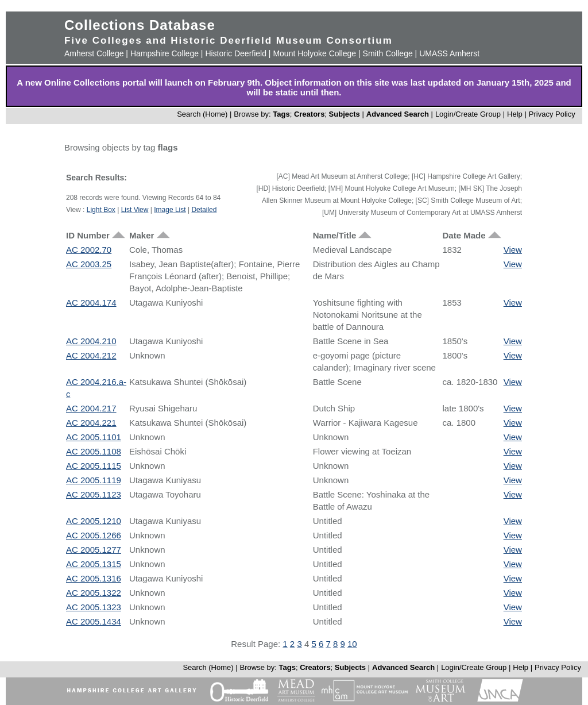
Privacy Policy (552, 114)
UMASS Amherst (449, 53)
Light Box (101, 210)
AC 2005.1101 (94, 437)
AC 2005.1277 (94, 550)
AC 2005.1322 (94, 593)
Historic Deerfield (236, 53)
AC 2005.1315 (94, 564)
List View (135, 210)
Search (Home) (202, 114)
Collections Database (140, 25)
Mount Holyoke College (314, 53)
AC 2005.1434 (94, 621)
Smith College (388, 53)
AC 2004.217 (91, 408)
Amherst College (94, 53)
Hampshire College (165, 53)
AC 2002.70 (89, 250)
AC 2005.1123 (94, 494)
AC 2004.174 (91, 303)
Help (515, 114)
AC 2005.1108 (94, 451)
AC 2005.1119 (94, 480)
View (513, 250)
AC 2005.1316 (94, 578)
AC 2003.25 (89, 264)
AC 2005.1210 (94, 521)
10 (352, 644)
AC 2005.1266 (94, 535)
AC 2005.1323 (94, 607)
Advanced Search (398, 114)
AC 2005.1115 (94, 466)
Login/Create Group (469, 114)
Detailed (204, 210)
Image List (170, 210)
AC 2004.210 (91, 341)
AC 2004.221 (91, 423)
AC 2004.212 (91, 355)
